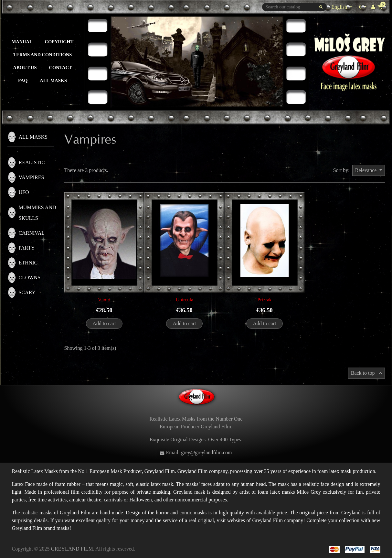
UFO (24, 192)
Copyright (59, 42)
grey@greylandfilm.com (206, 452)
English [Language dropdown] (340, 7)
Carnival (32, 233)
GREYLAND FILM (72, 549)
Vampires (32, 177)
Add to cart (104, 323)
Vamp (104, 300)
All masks (53, 80)
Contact (61, 68)
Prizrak (265, 300)
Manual (22, 42)
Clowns (30, 278)
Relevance (367, 170)
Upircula (185, 300)
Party (27, 248)
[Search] (294, 7)
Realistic (32, 162)
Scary (27, 292)
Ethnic (28, 263)
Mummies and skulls (37, 213)
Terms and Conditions (43, 55)
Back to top (366, 373)
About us (25, 68)
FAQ (23, 80)
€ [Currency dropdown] (363, 6)
